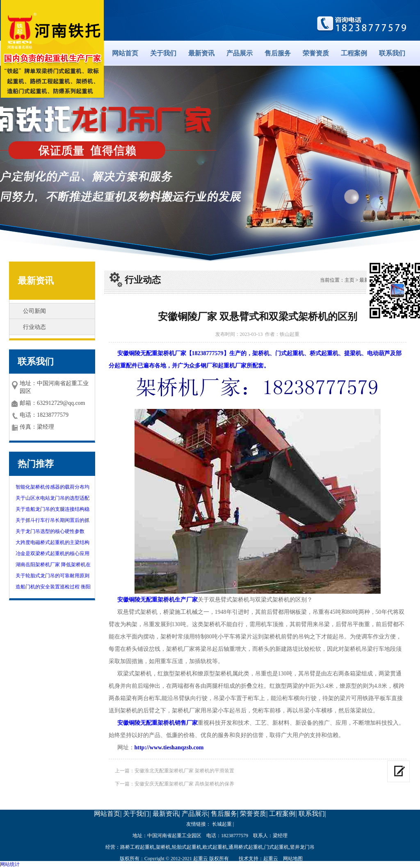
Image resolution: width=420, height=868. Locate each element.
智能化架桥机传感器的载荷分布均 (52, 487)
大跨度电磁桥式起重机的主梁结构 (52, 542)
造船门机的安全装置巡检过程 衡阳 (53, 587)
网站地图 (293, 859)
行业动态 (34, 327)
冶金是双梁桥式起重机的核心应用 (52, 553)
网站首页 (125, 53)
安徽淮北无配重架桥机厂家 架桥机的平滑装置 (184, 771)
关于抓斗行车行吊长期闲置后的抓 (52, 520)
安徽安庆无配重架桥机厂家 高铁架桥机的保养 (184, 784)
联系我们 (392, 53)
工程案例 (354, 53)
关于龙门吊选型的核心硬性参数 (50, 531)
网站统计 (10, 864)
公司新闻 (34, 311)
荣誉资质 (316, 53)
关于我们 (163, 53)
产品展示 (240, 53)
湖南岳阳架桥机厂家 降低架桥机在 (53, 565)
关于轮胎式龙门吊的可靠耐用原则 (52, 576)
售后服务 (278, 53)
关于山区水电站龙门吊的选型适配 (52, 498)
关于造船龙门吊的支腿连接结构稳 (52, 509)
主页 (349, 280)
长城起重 (222, 824)
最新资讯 (201, 53)
